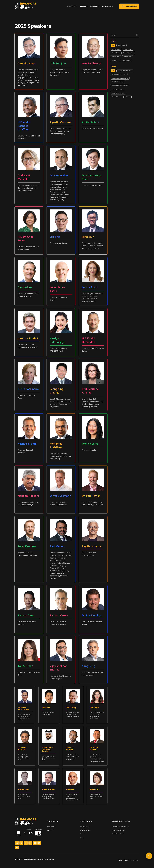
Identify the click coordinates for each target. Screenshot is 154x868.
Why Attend (51, 827)
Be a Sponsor (84, 827)
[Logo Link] (17, 843)
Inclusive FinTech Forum (120, 827)
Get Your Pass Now (129, 6)
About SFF (51, 830)
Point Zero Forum (118, 834)
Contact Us (134, 860)
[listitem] (35, 859)
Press (82, 837)
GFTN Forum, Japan (119, 830)
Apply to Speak (85, 830)
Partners (83, 834)
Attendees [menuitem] (94, 6)
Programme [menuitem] (70, 6)
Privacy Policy (123, 860)
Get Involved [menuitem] (107, 6)
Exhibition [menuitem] (82, 6)
